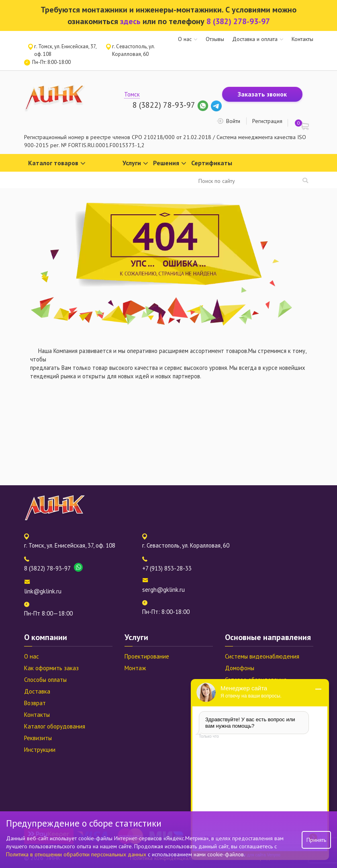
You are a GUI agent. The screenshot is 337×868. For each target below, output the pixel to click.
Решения (170, 163)
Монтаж (135, 668)
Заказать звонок (262, 94)
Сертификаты (212, 163)
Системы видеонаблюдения (262, 656)
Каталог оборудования (55, 726)
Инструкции (40, 750)
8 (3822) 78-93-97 (164, 105)
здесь (130, 21)
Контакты (302, 39)
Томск (132, 94)
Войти (233, 121)
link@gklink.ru (43, 591)
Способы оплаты (45, 680)
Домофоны (240, 668)
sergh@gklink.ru (163, 590)
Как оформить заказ (51, 668)
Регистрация (267, 121)
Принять (316, 840)
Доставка (37, 691)
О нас (185, 39)
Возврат (35, 703)
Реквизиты (38, 738)
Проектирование (147, 656)
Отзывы (215, 39)
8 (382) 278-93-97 (238, 21)
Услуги (135, 163)
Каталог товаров (57, 163)
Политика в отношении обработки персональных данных (77, 854)
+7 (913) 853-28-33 (167, 568)
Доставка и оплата (255, 39)
